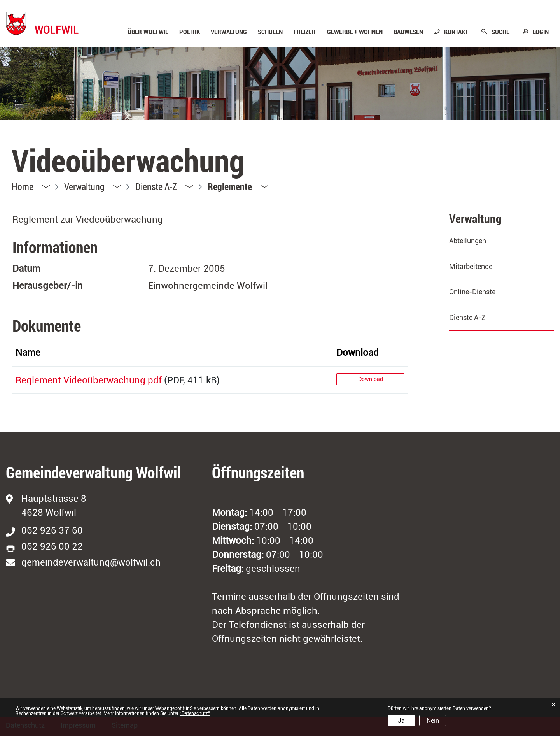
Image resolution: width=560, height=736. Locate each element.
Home (23, 186)
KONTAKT (456, 32)
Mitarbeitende (471, 266)
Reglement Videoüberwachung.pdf (89, 380)
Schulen (270, 32)
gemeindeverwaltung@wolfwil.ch (91, 562)
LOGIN (541, 32)
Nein (433, 721)
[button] (93, 187)
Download (371, 379)
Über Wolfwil (148, 32)
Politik (190, 32)
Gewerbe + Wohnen (355, 32)
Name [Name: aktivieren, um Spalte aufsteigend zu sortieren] (28, 353)
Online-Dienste (472, 292)
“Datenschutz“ (195, 713)
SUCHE (500, 32)
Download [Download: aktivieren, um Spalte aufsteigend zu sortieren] (358, 353)
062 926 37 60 (52, 530)
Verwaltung (229, 32)
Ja (401, 721)
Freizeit (305, 32)
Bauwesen (408, 32)
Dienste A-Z (467, 317)
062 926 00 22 (52, 546)
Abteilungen (468, 241)
